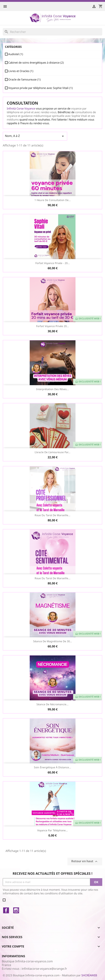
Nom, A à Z (35, 136)
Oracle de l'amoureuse (24, 79)
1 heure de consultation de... (53, 200)
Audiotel (16, 54)
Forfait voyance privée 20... (52, 326)
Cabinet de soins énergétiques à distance (36, 62)
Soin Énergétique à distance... (52, 767)
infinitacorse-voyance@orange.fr (44, 969)
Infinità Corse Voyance (21, 108)
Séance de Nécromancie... (52, 704)
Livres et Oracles (21, 71)
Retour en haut (85, 861)
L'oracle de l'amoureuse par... (52, 452)
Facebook (6, 910)
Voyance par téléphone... (52, 830)
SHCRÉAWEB (89, 975)
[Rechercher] (52, 32)
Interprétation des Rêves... (52, 389)
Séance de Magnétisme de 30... (53, 641)
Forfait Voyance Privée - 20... (53, 263)
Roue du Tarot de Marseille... (52, 515)
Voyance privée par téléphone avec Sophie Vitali (40, 88)
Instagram (16, 910)
